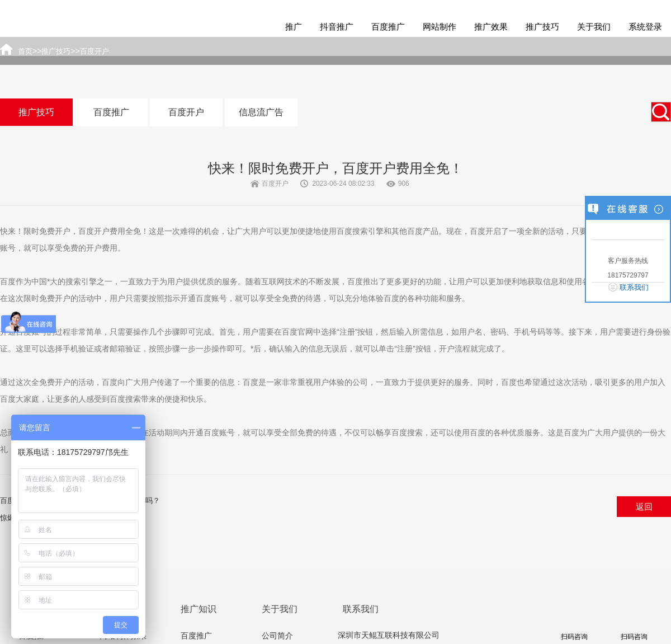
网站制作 (440, 27)
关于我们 (594, 27)
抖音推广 (337, 27)
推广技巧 (542, 27)
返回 (644, 507)
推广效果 (491, 27)
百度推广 (388, 27)
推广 (294, 27)
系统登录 (645, 27)
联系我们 (634, 287)
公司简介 (277, 636)
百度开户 (186, 112)
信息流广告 (261, 112)
